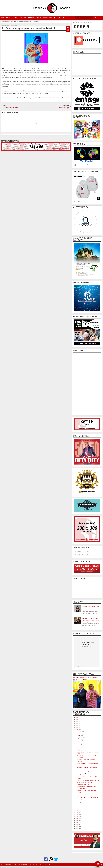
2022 (77, 726)
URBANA (15, 18)
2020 (77, 730)
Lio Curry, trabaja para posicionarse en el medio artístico (30, 28)
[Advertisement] (87, 384)
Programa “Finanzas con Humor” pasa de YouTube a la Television (85, 678)
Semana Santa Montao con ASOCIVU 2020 (87, 798)
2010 (77, 822)
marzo (79, 750)
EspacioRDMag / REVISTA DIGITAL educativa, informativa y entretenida (27, 865)
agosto (79, 740)
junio (79, 744)
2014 (77, 814)
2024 (77, 722)
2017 (77, 808)
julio (78, 742)
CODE (100, 865)
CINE (51, 18)
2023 (77, 724)
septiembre (80, 738)
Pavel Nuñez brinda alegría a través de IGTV (88, 771)
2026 (77, 718)
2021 (77, 728)
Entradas (78, 552)
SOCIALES (38, 18)
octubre (79, 736)
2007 (77, 828)
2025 (77, 720)
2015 (77, 812)
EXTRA (3, 18)
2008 (77, 826)
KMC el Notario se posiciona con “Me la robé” (88, 781)
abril (78, 748)
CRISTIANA (31, 18)
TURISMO (45, 18)
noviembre (80, 734)
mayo (79, 746)
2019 (77, 804)
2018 (77, 806)
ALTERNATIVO (23, 18)
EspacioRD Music (78, 668)
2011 (77, 820)
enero (79, 802)
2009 (77, 824)
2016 (77, 810)
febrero (79, 800)
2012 (77, 818)
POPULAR (9, 18)
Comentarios (79, 555)
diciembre (80, 732)
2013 (77, 816)
